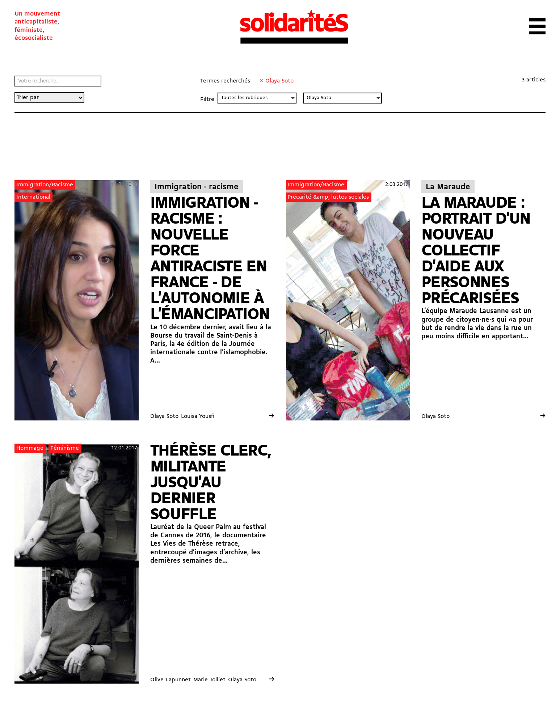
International (33, 197)
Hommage (30, 448)
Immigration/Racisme (45, 185)
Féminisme (65, 448)
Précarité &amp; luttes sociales (328, 197)
